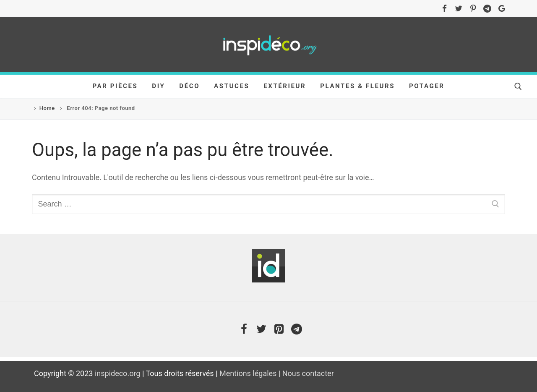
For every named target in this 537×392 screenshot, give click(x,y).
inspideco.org (118, 373)
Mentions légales (248, 373)
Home (47, 108)
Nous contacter (308, 373)
